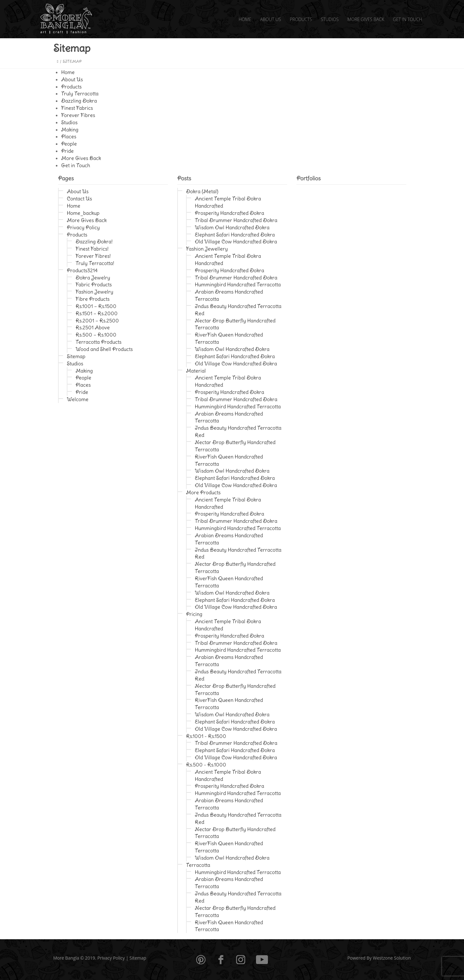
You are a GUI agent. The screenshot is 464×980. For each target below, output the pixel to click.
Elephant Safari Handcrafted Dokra (235, 235)
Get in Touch (408, 19)
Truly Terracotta (80, 93)
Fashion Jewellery (207, 249)
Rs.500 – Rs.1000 (96, 335)
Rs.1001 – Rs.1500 (96, 306)
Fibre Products (93, 299)
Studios (330, 19)
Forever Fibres (78, 115)
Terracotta (198, 865)
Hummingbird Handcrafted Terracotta (238, 284)
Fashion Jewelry (94, 292)
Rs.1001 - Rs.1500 (206, 736)
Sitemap (76, 356)
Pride (67, 151)
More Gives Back (366, 19)
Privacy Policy (83, 227)
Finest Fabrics (77, 108)
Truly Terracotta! (95, 263)
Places (69, 136)
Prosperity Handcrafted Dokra (229, 213)
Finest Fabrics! (92, 249)
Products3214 (82, 270)
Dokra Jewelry (93, 278)
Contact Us (79, 199)
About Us (271, 19)
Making (70, 130)
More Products (203, 492)
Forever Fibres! (93, 256)
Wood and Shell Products (104, 349)
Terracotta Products (99, 342)
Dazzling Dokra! (94, 241)
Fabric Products (94, 284)
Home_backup (83, 213)
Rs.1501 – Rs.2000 (97, 313)
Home (245, 19)
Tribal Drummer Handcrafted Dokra (236, 220)
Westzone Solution (392, 958)
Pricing (194, 614)
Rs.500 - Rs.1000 (206, 765)
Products (301, 19)
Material (196, 371)
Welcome (78, 399)
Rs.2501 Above (93, 327)
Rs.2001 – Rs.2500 (97, 320)
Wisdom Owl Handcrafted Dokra (232, 227)
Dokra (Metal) (202, 191)
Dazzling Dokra (79, 101)
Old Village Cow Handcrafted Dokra (236, 241)
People (69, 144)
